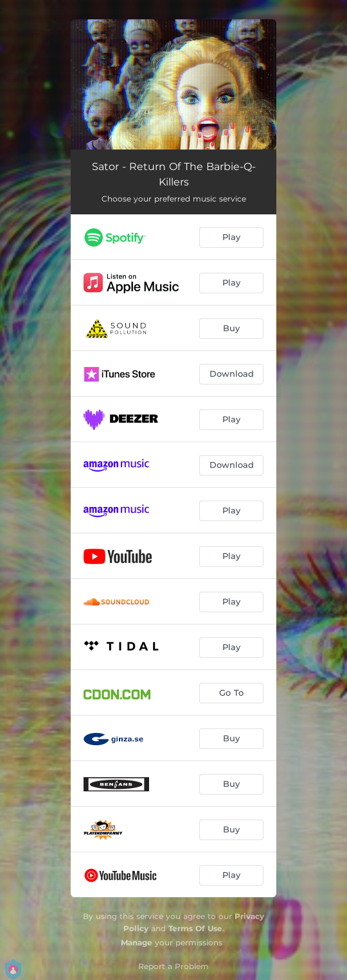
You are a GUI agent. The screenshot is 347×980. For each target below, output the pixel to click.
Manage (137, 942)
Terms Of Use (195, 928)
